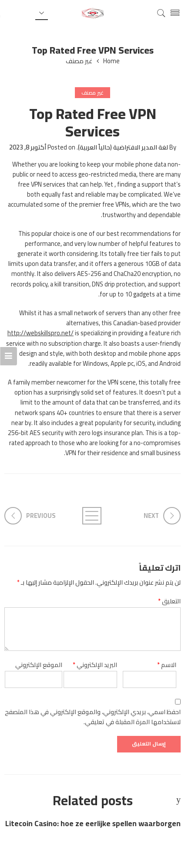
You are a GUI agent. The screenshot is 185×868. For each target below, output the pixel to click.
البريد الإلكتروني (95, 665)
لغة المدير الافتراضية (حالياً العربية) (123, 147)
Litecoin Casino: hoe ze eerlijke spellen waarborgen (93, 824)
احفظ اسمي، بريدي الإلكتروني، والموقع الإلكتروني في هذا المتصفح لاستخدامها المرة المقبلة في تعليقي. (93, 717)
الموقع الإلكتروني (39, 665)
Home (111, 61)
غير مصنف (79, 61)
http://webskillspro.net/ (40, 333)
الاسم (167, 665)
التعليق (169, 601)
